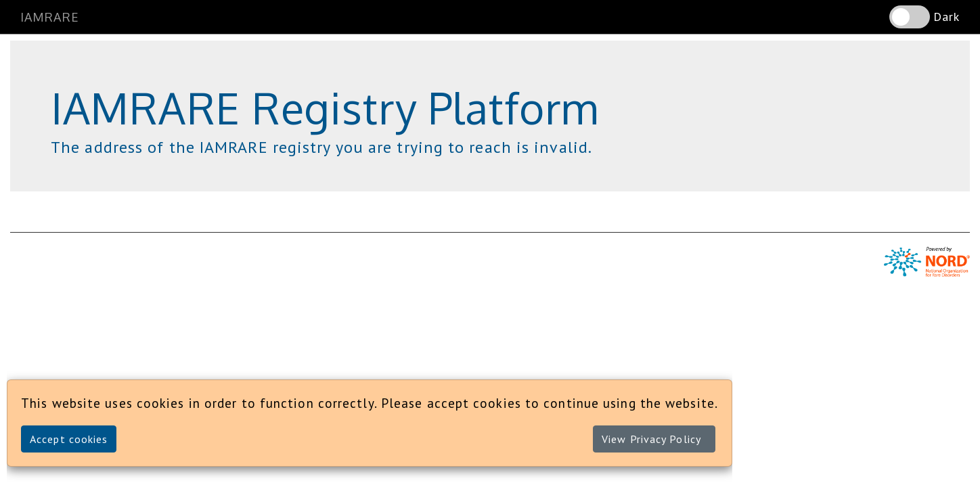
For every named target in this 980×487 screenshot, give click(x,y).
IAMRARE (50, 17)
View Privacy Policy (651, 439)
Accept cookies (69, 439)
